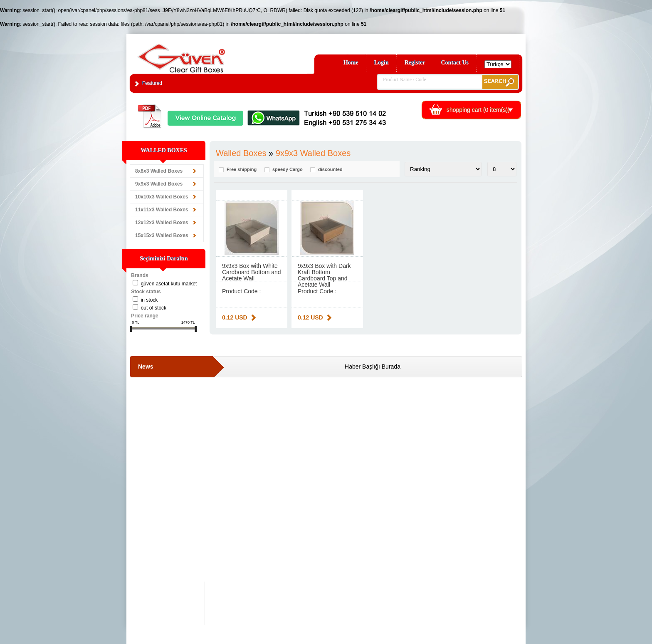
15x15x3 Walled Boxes (162, 235)
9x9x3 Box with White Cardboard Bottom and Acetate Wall (252, 272)
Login (382, 63)
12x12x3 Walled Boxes (162, 223)
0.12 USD (235, 317)
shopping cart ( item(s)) (478, 110)
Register (415, 63)
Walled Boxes (241, 153)
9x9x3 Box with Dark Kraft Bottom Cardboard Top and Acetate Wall (324, 275)
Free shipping (242, 170)
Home (351, 63)
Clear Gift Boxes (199, 55)
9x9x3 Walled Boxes (159, 184)
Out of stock (154, 308)
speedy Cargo (288, 170)
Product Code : (241, 291)
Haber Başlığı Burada (373, 367)
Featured (152, 83)
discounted (330, 170)
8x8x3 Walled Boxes (159, 171)
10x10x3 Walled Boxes (162, 197)
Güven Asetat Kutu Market (169, 284)
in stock (149, 300)
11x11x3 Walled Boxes (162, 210)
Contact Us (455, 63)
